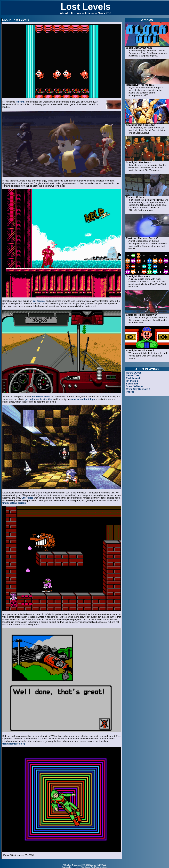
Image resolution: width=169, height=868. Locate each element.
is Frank (20, 102)
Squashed (132, 384)
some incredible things (82, 399)
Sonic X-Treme (135, 386)
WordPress (76, 867)
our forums (39, 301)
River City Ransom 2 (138, 389)
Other (25, 498)
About (64, 13)
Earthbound (133, 378)
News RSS (105, 13)
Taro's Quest (133, 373)
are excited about (41, 397)
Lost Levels (86, 7)
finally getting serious (14, 503)
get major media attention (39, 399)
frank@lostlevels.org (14, 744)
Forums (76, 13)
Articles (89, 13)
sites (31, 498)
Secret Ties (133, 375)
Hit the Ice (132, 381)
